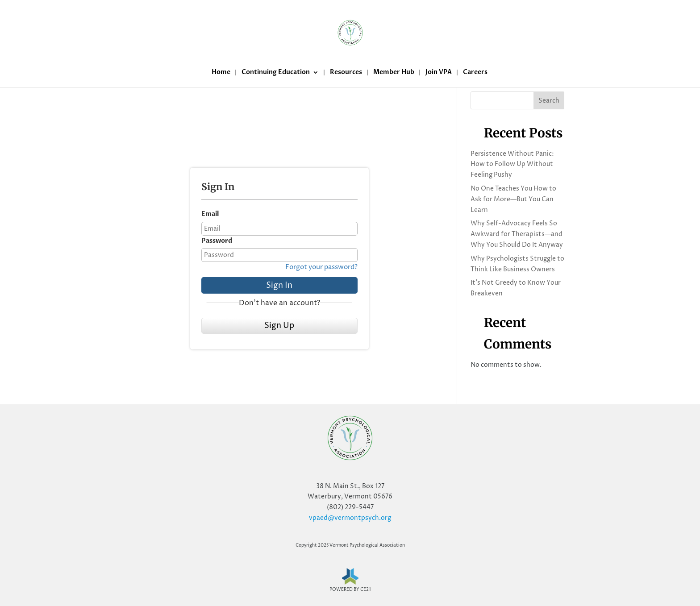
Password (217, 241)
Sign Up (279, 326)
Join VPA (439, 73)
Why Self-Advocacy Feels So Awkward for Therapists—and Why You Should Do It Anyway (517, 234)
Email (210, 214)
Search (549, 101)
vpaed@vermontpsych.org (350, 518)
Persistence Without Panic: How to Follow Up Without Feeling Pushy (512, 164)
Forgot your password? (321, 267)
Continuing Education (276, 73)
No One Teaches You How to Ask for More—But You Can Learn (513, 199)
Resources (346, 73)
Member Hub (394, 73)
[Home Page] (350, 33)
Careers (475, 73)
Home (221, 73)
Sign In (279, 285)
